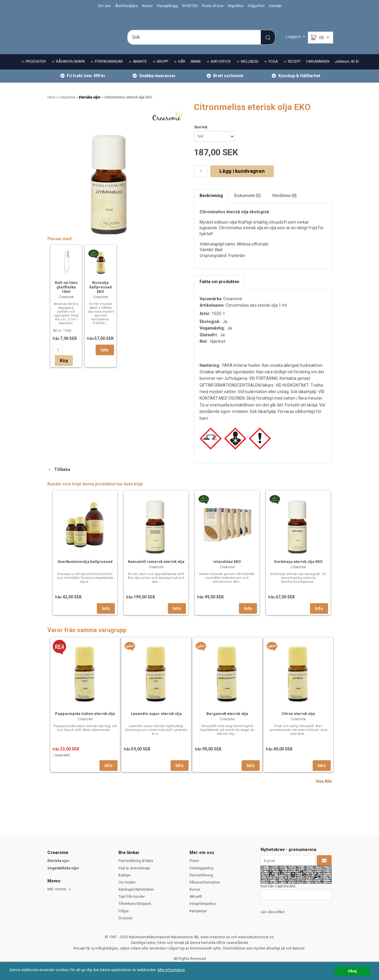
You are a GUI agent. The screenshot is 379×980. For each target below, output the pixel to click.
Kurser (147, 6)
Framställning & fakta (136, 861)
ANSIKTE (140, 70)
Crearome (68, 105)
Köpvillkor (236, 6)
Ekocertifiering (201, 875)
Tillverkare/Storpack (135, 904)
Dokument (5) (248, 204)
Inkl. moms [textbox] (57, 889)
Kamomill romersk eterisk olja (156, 570)
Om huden (127, 882)
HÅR (182, 70)
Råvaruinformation (205, 882)
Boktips (125, 875)
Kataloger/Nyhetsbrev (136, 889)
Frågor (124, 911)
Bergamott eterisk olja (227, 722)
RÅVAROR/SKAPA (70, 70)
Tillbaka (59, 477)
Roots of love (213, 6)
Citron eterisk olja (298, 722)
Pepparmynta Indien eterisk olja (85, 722)
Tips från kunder (132, 897)
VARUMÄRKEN (318, 70)
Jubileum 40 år (347, 70)
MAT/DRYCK (221, 70)
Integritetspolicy (203, 904)
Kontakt (275, 6)
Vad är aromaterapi (134, 868)
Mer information (176, 970)
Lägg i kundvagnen (242, 179)
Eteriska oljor (90, 105)
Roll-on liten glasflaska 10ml (66, 295)
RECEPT (294, 70)
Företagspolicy (201, 868)
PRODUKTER (36, 70)
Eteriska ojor (58, 861)
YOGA (273, 70)
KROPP (163, 70)
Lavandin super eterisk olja (156, 722)
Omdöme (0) (284, 204)
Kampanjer (198, 911)
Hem (51, 105)
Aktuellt (196, 897)
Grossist (125, 918)
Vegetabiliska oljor (63, 868)
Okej (352, 971)
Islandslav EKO (227, 570)
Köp (64, 369)
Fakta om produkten (219, 290)
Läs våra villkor (273, 912)
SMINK (196, 70)
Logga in (293, 37)
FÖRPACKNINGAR (109, 70)
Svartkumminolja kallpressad (85, 570)
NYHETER (190, 6)
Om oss (104, 6)
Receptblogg (167, 6)
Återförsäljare (126, 6)
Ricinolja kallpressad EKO (101, 295)
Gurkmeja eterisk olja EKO (298, 570)
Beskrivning (211, 204)
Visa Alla (324, 789)
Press (194, 861)
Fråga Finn (256, 6)
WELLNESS (249, 70)
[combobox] (60, 890)
